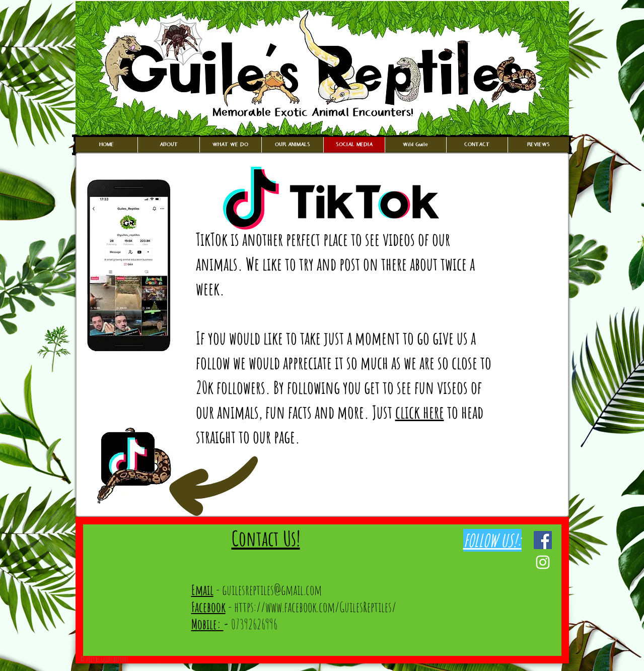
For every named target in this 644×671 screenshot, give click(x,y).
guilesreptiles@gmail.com (272, 590)
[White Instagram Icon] (543, 562)
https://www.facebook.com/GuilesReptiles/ (315, 607)
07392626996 (251, 624)
